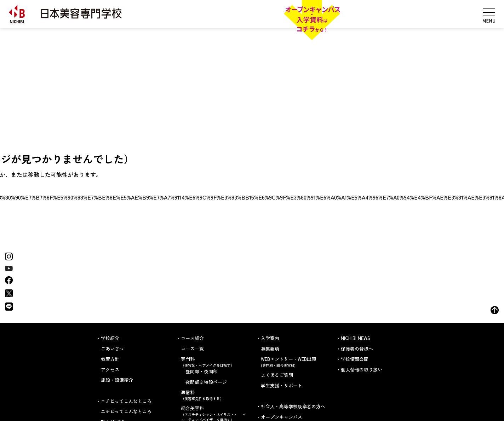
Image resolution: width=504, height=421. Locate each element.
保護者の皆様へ (357, 349)
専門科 (214, 362)
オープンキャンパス (282, 417)
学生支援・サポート (282, 385)
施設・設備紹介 (117, 380)
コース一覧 (192, 349)
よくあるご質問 (277, 375)
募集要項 (270, 349)
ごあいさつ (112, 349)
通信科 (214, 395)
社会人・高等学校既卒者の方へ (293, 406)
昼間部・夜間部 (202, 371)
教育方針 (110, 359)
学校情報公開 (355, 359)
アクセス (110, 370)
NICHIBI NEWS (356, 338)
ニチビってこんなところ (126, 411)
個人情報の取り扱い (362, 370)
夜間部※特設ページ (206, 382)
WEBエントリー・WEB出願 (294, 362)
